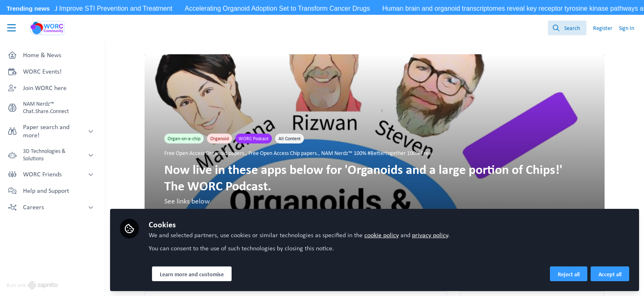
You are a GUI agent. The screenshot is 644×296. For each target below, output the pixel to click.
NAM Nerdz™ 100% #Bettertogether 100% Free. (377, 153)
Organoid (220, 139)
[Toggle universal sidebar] (11, 28)
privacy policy (430, 235)
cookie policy (382, 235)
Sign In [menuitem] (627, 28)
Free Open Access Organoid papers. (205, 153)
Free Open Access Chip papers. (283, 153)
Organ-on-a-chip (184, 139)
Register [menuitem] (603, 28)
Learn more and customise (192, 274)
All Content (290, 139)
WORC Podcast (254, 139)
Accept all (610, 274)
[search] (567, 28)
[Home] (47, 28)
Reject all (569, 274)
